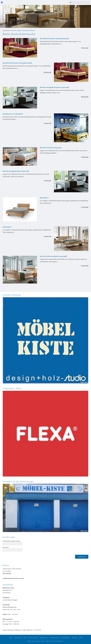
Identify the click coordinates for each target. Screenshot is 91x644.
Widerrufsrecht (33, 637)
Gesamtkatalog (54, 637)
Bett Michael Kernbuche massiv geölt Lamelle (17, 63)
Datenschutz (44, 637)
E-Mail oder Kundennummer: (12, 541)
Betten (20, 30)
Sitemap (74, 637)
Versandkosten (65, 637)
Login (11, 637)
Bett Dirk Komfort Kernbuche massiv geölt (53, 256)
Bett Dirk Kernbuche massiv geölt (51, 148)
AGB (25, 637)
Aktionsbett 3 (44, 198)
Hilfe (81, 637)
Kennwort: (6, 547)
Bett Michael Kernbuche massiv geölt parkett (54, 38)
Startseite (14, 30)
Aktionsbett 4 (7, 227)
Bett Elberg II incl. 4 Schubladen (13, 114)
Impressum (18, 637)
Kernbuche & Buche (29, 30)
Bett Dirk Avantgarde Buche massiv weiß (16, 171)
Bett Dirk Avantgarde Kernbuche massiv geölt (54, 87)
